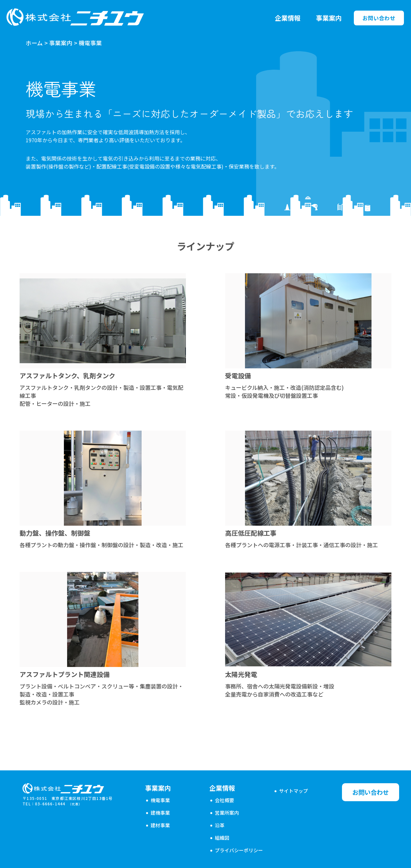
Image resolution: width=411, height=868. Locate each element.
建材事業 (146, 825)
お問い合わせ (370, 18)
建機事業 (146, 813)
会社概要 (210, 800)
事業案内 (311, 18)
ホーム (34, 43)
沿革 (205, 825)
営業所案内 (212, 813)
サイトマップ (279, 791)
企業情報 (270, 18)
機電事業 (146, 800)
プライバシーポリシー (224, 850)
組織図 (208, 838)
